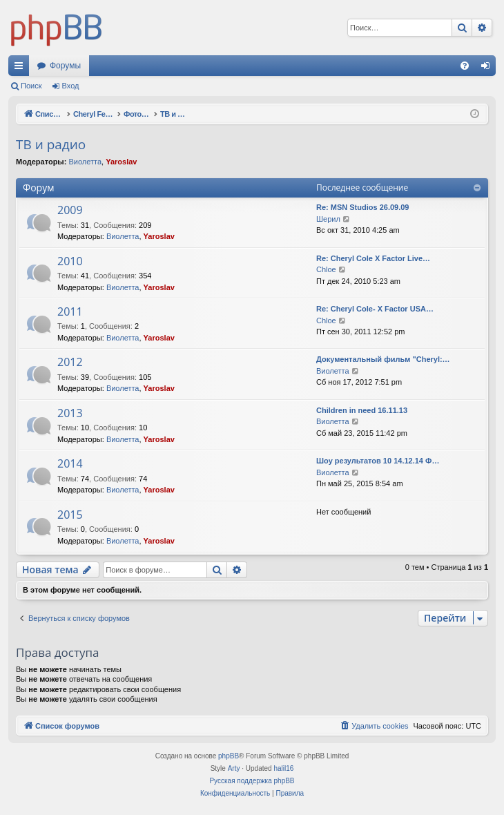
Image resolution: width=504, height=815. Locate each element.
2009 (70, 210)
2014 (70, 463)
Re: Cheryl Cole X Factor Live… (373, 258)
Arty (234, 768)
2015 (70, 515)
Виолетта (85, 162)
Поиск (31, 86)
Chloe (326, 269)
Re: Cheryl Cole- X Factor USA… (375, 309)
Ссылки (21, 68)
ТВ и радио (51, 144)
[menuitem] (465, 66)
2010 (70, 261)
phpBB (229, 756)
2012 (70, 362)
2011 (70, 311)
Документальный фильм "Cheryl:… (383, 359)
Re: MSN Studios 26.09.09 (363, 207)
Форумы (65, 66)
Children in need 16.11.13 (362, 410)
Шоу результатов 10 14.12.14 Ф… (378, 461)
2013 (70, 413)
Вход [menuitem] (488, 68)
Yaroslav (121, 162)
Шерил (328, 219)
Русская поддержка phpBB (252, 781)
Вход (71, 86)
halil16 (283, 768)
